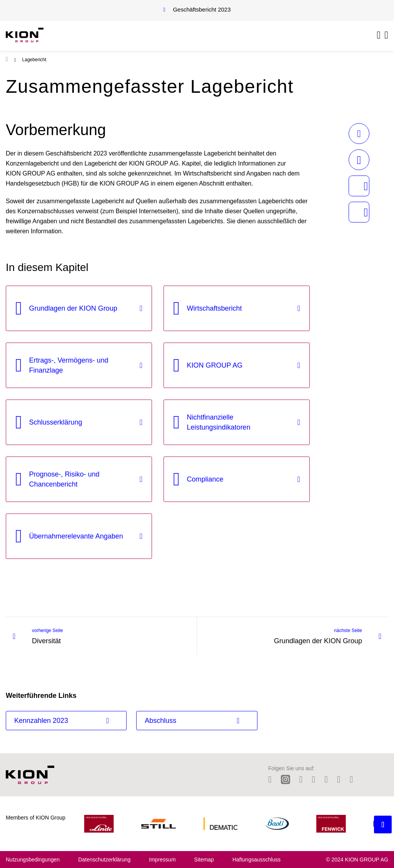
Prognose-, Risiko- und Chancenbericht (64, 479)
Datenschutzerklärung (104, 860)
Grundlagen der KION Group (73, 308)
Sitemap (204, 860)
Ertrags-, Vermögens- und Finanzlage (69, 365)
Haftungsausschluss (256, 860)
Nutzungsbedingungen (33, 860)
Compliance (205, 479)
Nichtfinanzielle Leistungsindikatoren (219, 422)
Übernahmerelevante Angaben (76, 536)
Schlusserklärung (56, 422)
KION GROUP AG (215, 365)
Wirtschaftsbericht (215, 308)
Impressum (162, 860)
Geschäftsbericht (202, 9)
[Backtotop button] (383, 825)
